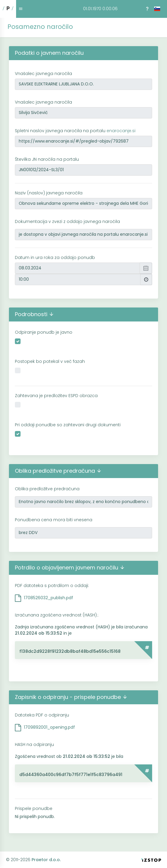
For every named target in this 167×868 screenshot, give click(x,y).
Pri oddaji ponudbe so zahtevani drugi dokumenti (68, 425)
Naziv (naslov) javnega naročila (49, 193)
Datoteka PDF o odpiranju (42, 715)
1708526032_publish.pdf (49, 598)
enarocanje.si (121, 131)
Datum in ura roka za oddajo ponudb (55, 257)
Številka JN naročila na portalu (47, 159)
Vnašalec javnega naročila (43, 74)
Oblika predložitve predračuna (47, 489)
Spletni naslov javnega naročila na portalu (75, 131)
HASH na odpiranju (34, 744)
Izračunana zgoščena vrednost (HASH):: (57, 615)
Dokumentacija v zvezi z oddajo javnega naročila (67, 221)
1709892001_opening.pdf (49, 727)
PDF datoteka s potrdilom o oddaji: (52, 586)
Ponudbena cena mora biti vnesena (54, 520)
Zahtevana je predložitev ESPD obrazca (56, 396)
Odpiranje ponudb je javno (44, 332)
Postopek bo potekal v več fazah (50, 361)
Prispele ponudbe (34, 808)
